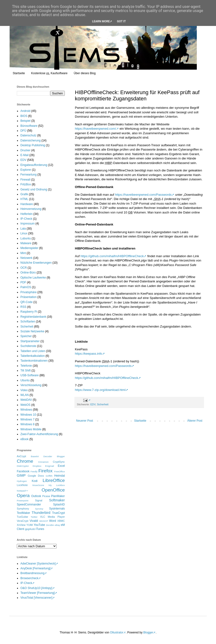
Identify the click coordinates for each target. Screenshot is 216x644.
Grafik (24, 194)
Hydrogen (22, 481)
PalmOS (26, 287)
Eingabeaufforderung (34, 165)
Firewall (25, 180)
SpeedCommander (29, 504)
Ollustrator (117, 632)
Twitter (34, 517)
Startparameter (30, 341)
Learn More (101, 21)
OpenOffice (53, 490)
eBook (24, 439)
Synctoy (39, 509)
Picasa (46, 496)
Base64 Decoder (42, 456)
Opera (23, 495)
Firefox (45, 471)
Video (24, 390)
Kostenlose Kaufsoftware (49, 73)
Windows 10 (28, 415)
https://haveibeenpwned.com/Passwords (143, 195)
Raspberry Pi (29, 312)
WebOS (25, 405)
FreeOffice (59, 471)
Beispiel (25, 121)
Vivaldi (34, 521)
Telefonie (26, 366)
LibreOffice (54, 480)
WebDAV (26, 400)
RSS (23, 307)
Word (53, 521)
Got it (121, 21)
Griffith (49, 476)
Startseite (19, 73)
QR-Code (27, 302)
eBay (57, 525)
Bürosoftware (29, 126)
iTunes (40, 529)
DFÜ (23, 131)
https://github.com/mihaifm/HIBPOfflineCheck (112, 256)
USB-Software (30, 375)
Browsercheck (29, 578)
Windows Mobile (31, 429)
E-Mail (24, 155)
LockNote (22, 485)
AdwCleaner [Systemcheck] (38, 564)
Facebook (23, 471)
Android (25, 111)
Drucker (25, 150)
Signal (39, 500)
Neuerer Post (85, 421)
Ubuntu (25, 380)
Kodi (35, 481)
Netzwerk (26, 258)
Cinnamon (43, 462)
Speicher (26, 336)
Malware (26, 243)
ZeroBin (50, 525)
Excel (61, 466)
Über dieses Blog (85, 73)
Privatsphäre (28, 292)
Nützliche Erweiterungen (36, 263)
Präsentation (28, 297)
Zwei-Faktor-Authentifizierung (39, 434)
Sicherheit (103, 404)
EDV (93, 404)
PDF (23, 282)
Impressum (27, 224)
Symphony (23, 509)
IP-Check (26, 219)
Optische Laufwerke (33, 278)
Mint (23, 253)
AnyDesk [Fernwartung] (35, 568)
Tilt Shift (26, 371)
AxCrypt (21, 456)
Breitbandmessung (32, 573)
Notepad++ (22, 491)
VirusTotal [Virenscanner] (36, 598)
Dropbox (37, 466)
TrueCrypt (58, 513)
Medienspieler (29, 248)
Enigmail (50, 466)
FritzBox (26, 184)
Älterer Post (195, 421)
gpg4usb (30, 529)
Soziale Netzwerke (32, 331)
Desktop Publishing (33, 145)
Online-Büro (28, 273)
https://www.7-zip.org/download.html (100, 390)
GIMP (21, 475)
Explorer (26, 170)
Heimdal (60, 476)
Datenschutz (28, 135)
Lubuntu (26, 238)
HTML (24, 199)
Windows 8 (27, 424)
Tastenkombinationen (34, 361)
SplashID (59, 504)
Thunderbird (41, 513)
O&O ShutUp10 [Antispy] (36, 588)
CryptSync (59, 462)
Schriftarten (28, 322)
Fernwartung (28, 175)
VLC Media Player (52, 517)
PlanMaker (58, 496)
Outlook (36, 496)
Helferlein (27, 214)
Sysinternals (57, 509)
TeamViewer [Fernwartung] (38, 593)
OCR (24, 268)
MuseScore (38, 485)
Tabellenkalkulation (33, 356)
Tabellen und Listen (33, 351)
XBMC (61, 521)
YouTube (39, 525)
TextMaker (23, 513)
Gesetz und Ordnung (34, 189)
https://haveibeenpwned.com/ (96, 129)
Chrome (25, 461)
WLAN (25, 395)
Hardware (27, 204)
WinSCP (44, 521)
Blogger (61, 456)
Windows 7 (27, 419)
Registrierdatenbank (33, 317)
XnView (21, 525)
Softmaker (57, 500)
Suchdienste (28, 346)
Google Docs (36, 476)
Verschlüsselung (31, 385)
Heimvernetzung (31, 209)
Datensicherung (30, 140)
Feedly (34, 471)
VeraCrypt (23, 521)
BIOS (24, 116)
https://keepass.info (89, 354)
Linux (24, 233)
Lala (23, 229)
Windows (26, 410)
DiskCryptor (23, 466)
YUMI (30, 525)
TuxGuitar (22, 517)
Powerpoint (23, 501)
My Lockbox (57, 485)
